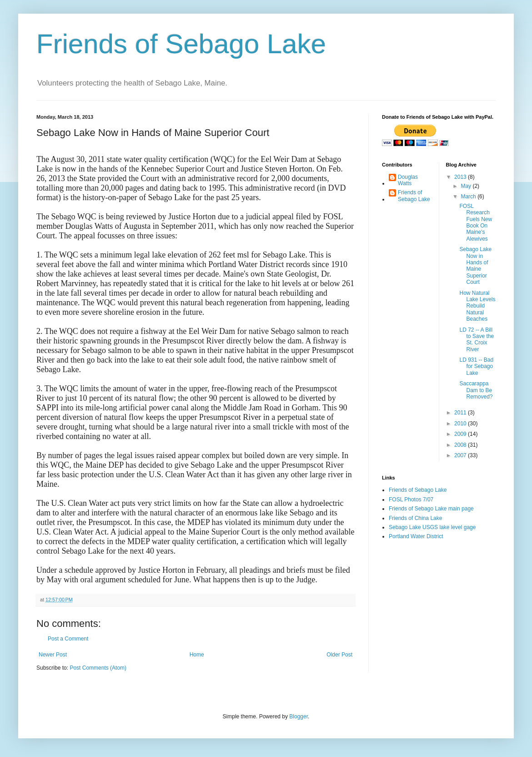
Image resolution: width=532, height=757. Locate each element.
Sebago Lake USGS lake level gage (432, 527)
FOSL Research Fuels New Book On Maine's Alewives (476, 222)
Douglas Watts (408, 180)
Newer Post (53, 655)
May (467, 186)
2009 (461, 434)
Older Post (339, 655)
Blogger (299, 717)
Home (197, 655)
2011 (461, 413)
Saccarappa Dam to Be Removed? (476, 390)
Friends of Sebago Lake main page (431, 509)
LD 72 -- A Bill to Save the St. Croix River (477, 340)
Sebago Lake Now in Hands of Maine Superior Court (475, 266)
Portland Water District (416, 536)
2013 (461, 177)
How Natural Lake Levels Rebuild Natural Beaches (477, 306)
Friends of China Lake (415, 518)
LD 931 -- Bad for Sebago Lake (476, 366)
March (469, 197)
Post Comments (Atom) (98, 668)
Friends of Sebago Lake (181, 44)
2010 (461, 424)
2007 (461, 455)
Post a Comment (68, 639)
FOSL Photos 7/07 (411, 500)
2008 (461, 445)
